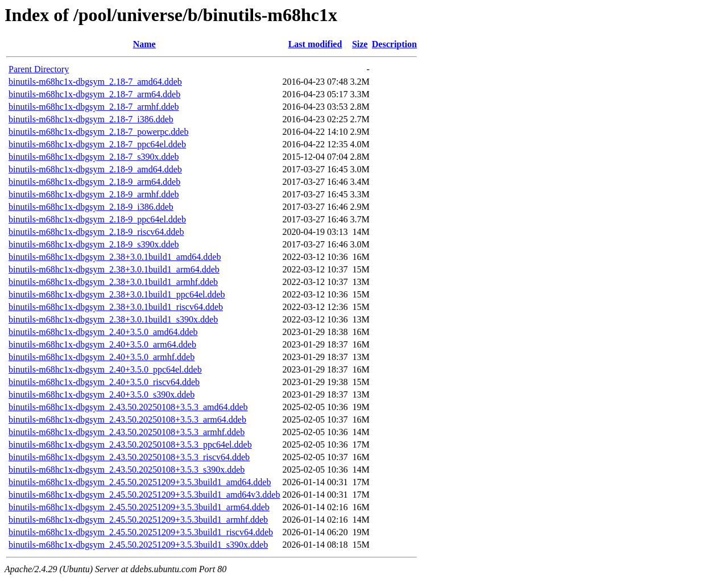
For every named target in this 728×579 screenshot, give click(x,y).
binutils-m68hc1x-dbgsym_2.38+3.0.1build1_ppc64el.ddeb (117, 294)
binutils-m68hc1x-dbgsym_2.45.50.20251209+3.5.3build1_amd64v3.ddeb (144, 495)
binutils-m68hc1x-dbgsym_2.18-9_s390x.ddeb (94, 244)
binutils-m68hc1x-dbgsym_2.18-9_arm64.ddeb (94, 182)
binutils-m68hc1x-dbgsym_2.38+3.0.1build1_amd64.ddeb (115, 257)
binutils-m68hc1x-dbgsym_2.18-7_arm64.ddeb (94, 94)
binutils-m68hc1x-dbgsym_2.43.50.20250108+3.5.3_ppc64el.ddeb (130, 444)
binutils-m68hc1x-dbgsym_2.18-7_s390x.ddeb (94, 157)
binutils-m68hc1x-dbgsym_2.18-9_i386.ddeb (91, 207)
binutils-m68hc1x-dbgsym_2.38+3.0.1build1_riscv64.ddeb (116, 307)
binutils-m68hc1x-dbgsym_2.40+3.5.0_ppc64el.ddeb (105, 369)
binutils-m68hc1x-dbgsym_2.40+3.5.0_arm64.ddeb (102, 344)
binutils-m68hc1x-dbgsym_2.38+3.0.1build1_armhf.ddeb (113, 282)
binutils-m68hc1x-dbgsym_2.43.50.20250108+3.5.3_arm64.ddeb (127, 419)
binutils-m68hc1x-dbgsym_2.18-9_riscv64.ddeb (96, 232)
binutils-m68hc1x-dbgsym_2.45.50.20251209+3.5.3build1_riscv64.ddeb (141, 532)
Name (144, 44)
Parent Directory (39, 69)
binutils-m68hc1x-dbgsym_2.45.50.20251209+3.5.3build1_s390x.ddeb (138, 545)
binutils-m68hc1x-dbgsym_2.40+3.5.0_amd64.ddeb (103, 332)
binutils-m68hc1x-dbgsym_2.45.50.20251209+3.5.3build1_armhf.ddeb (138, 520)
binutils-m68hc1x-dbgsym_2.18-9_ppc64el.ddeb (97, 219)
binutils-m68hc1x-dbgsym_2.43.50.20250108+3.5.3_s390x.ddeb (127, 470)
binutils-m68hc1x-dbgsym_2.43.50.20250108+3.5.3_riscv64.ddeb (129, 457)
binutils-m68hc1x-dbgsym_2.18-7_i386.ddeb (91, 119)
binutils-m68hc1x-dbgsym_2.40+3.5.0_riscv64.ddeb (104, 382)
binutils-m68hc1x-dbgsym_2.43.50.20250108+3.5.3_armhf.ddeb (127, 432)
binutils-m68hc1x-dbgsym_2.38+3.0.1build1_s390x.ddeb (113, 319)
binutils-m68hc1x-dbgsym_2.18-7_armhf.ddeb (94, 107)
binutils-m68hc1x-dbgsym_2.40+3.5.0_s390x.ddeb (102, 394)
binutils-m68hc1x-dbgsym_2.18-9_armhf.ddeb (94, 194)
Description (394, 44)
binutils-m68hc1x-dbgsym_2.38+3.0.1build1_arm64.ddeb (114, 269)
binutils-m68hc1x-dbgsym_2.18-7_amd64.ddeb (95, 82)
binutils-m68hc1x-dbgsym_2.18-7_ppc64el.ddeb (97, 144)
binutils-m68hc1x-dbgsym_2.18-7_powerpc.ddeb (98, 132)
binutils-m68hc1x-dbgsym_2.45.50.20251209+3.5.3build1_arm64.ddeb (139, 507)
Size (360, 44)
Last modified (315, 44)
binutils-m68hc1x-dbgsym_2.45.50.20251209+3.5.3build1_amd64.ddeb (140, 482)
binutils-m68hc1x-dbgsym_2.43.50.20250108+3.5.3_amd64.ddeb (128, 407)
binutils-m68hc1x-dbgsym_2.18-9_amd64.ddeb (95, 169)
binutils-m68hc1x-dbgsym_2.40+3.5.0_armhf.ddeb (102, 357)
